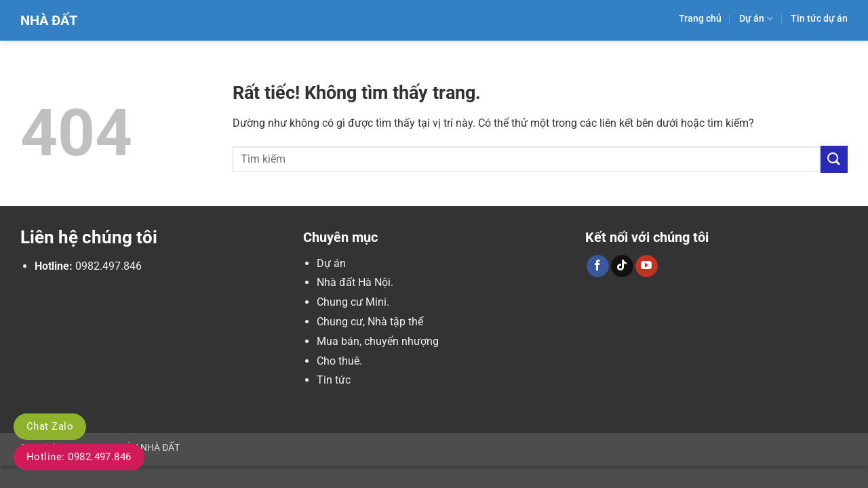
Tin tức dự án (819, 19)
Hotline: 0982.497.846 (79, 457)
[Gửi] (834, 159)
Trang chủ (700, 19)
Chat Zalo (50, 426)
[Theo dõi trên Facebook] (598, 266)
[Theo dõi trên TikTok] (622, 266)
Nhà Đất (49, 20)
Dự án (756, 19)
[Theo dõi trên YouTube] (647, 266)
